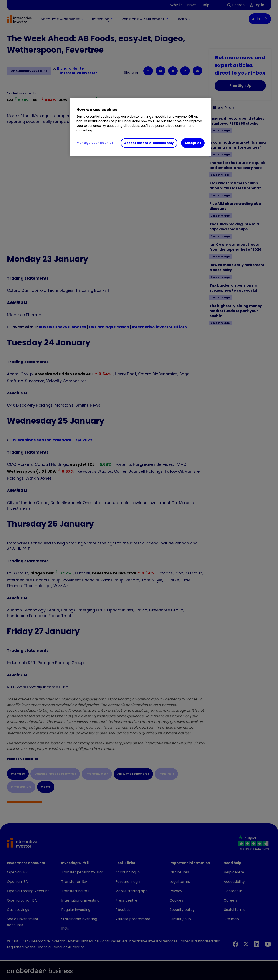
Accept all (193, 143)
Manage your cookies (95, 143)
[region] (141, 127)
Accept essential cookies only (149, 143)
